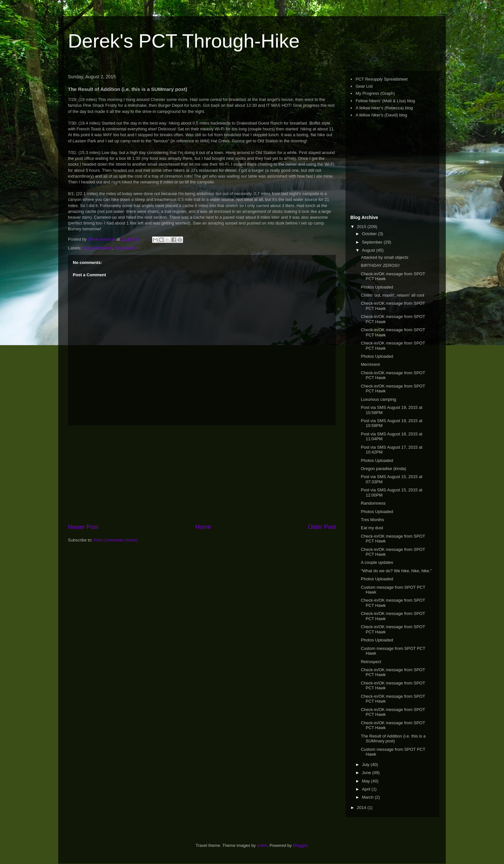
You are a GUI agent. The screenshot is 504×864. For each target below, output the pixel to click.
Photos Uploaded (377, 287)
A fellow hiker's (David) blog (381, 115)
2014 (362, 808)
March (368, 797)
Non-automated (97, 248)
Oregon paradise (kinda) (383, 469)
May (367, 781)
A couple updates (377, 562)
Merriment (370, 364)
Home (203, 527)
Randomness (373, 503)
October (370, 234)
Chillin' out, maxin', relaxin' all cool (392, 295)
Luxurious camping (378, 399)
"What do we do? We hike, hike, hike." (396, 571)
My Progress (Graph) (375, 93)
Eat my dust (372, 528)
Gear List (364, 86)
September (373, 242)
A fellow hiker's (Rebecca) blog (384, 108)
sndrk (262, 845)
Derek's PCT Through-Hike (184, 41)
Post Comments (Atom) (116, 540)
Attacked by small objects (384, 257)
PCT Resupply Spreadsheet (382, 79)
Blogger (300, 845)
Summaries (125, 248)
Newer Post (83, 527)
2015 (362, 227)
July (366, 765)
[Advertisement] (202, 474)
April (367, 789)
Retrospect (371, 662)
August (369, 250)
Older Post (322, 527)
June (367, 773)
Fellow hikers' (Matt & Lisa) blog (385, 101)
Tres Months (372, 520)
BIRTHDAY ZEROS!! (380, 265)
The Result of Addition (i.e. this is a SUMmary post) (393, 739)
